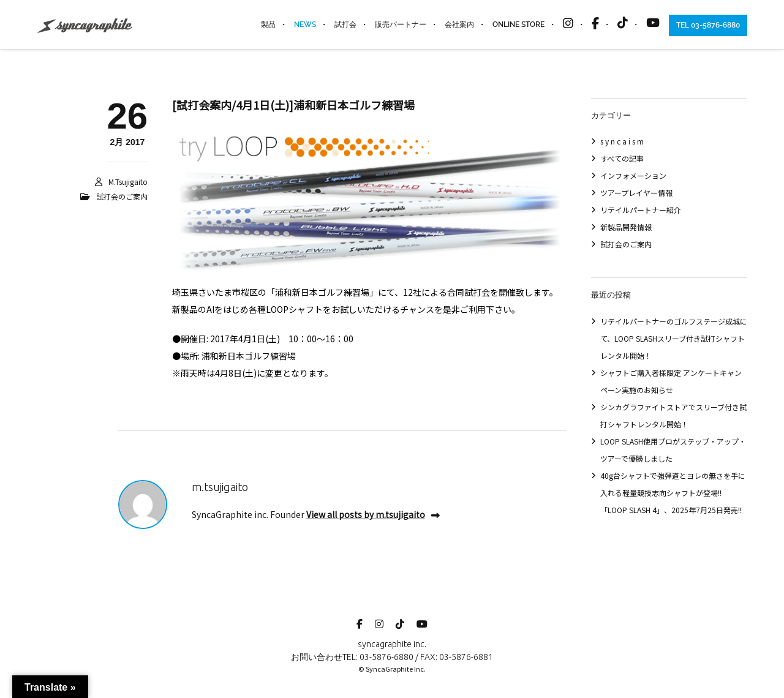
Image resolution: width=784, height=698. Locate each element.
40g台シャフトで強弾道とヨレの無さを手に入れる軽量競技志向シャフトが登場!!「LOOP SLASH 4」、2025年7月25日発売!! (673, 493)
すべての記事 (622, 158)
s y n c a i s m (622, 141)
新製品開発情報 (626, 227)
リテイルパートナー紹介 (641, 210)
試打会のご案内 (122, 196)
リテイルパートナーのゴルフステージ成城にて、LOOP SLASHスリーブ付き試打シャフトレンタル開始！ (674, 338)
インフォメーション (633, 175)
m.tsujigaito (128, 182)
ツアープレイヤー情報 (636, 193)
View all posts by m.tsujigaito (373, 514)
